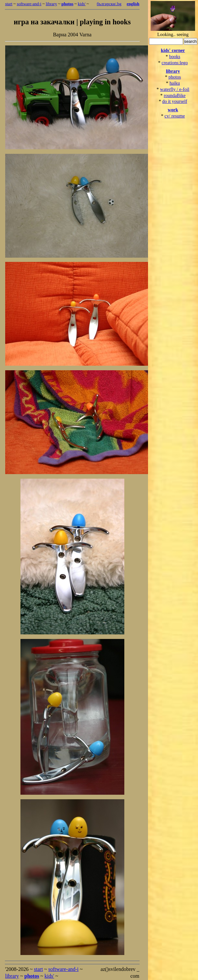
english (133, 4)
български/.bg (109, 4)
